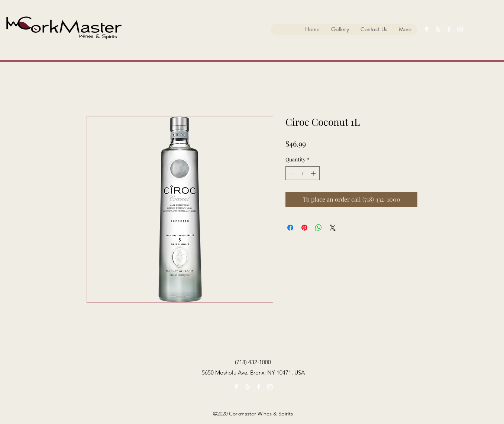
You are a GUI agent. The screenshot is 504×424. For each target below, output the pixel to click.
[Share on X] (333, 228)
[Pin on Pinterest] (304, 228)
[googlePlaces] (427, 29)
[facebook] (449, 29)
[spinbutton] (303, 173)
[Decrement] (291, 173)
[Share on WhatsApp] (319, 228)
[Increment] (314, 173)
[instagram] (460, 29)
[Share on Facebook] (290, 228)
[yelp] (438, 29)
